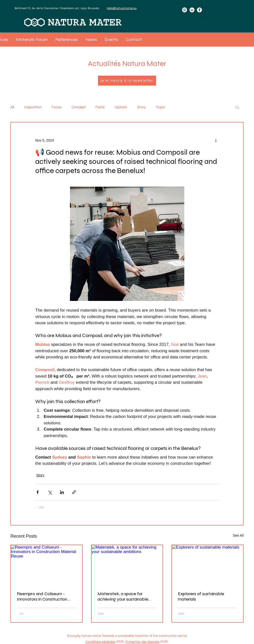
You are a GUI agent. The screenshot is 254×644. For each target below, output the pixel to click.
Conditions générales (100, 642)
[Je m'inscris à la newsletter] (127, 81)
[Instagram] (185, 10)
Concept (79, 107)
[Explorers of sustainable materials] (207, 565)
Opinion (121, 107)
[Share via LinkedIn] (62, 492)
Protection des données (143, 642)
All (12, 107)
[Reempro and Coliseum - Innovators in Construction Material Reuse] (47, 565)
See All (238, 535)
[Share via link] (74, 492)
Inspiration (33, 107)
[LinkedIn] (192, 10)
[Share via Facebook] (38, 492)
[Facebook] (199, 10)
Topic (160, 107)
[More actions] (216, 140)
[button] (237, 107)
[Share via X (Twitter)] (50, 492)
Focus (57, 107)
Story (142, 107)
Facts (100, 107)
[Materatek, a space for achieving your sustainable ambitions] (127, 565)
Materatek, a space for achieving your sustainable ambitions (123, 596)
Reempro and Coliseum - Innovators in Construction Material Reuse (42, 596)
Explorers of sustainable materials (201, 596)
